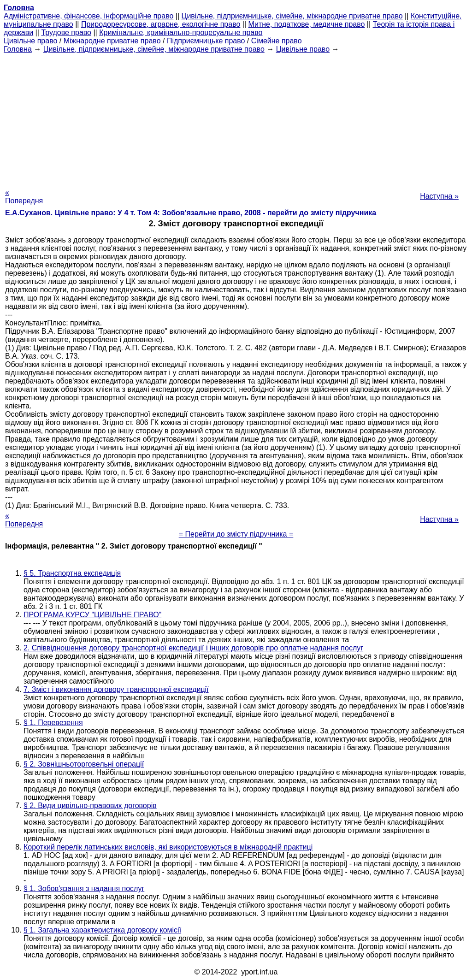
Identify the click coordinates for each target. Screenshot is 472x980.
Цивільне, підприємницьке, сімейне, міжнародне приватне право (292, 16)
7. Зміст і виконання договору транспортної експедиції (116, 689)
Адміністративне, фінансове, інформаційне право (88, 16)
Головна (18, 49)
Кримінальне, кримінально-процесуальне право (181, 32)
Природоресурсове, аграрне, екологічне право (161, 24)
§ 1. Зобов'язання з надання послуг (84, 888)
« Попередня (24, 197)
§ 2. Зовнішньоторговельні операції (84, 764)
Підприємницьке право (206, 41)
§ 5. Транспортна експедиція (72, 573)
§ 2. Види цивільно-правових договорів (90, 806)
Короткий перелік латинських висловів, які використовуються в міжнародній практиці (168, 847)
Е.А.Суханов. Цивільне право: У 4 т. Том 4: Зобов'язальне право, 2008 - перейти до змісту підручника (191, 213)
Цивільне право (30, 41)
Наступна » (439, 196)
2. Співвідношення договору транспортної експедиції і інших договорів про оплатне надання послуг (193, 648)
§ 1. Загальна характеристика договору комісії (102, 930)
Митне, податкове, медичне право (307, 24)
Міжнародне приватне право (112, 41)
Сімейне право (277, 41)
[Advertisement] (236, 118)
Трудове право (66, 32)
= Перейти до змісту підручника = (236, 534)
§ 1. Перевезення (53, 723)
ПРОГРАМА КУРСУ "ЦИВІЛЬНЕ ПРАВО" (92, 615)
